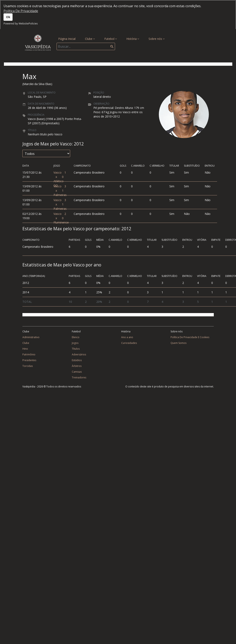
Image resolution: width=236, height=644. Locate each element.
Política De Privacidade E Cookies (190, 337)
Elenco (76, 337)
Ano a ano (127, 337)
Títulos (76, 349)
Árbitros (77, 366)
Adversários (79, 354)
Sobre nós (157, 39)
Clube (90, 39)
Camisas (77, 372)
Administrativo (31, 337)
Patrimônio (29, 354)
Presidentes (29, 360)
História (133, 39)
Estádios (77, 360)
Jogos (75, 343)
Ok (8, 17)
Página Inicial (68, 39)
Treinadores (79, 377)
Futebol (111, 39)
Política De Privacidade (21, 11)
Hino (25, 349)
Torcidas (28, 366)
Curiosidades (129, 343)
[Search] (86, 46)
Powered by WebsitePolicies (21, 23)
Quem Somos (178, 343)
